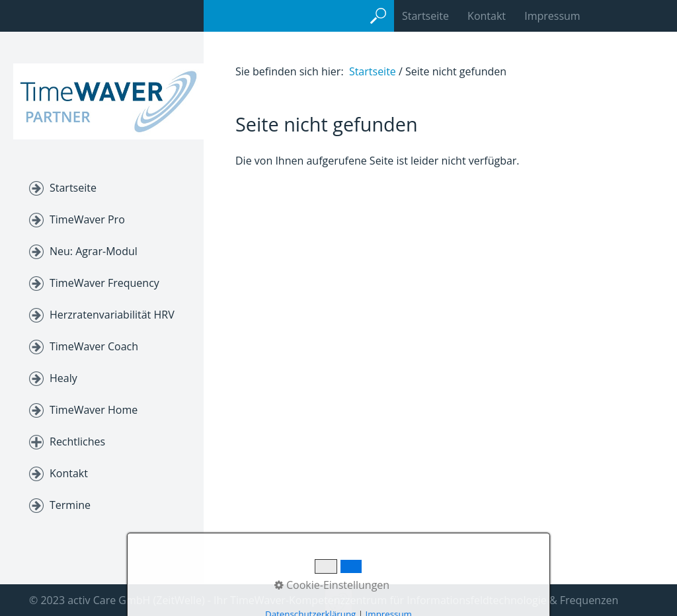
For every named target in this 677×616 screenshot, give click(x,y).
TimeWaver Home (94, 410)
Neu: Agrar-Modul (94, 251)
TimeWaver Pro (87, 219)
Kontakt (487, 16)
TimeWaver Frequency (104, 283)
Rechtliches (77, 442)
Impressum (552, 16)
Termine (70, 505)
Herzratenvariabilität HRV (112, 315)
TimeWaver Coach (94, 346)
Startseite (73, 188)
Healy (63, 378)
